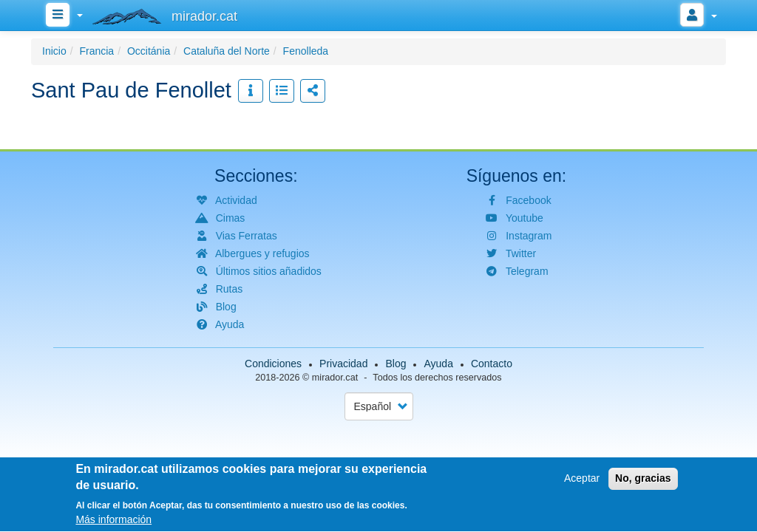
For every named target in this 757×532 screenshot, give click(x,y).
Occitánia (149, 51)
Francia (96, 51)
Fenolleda (306, 51)
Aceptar (582, 483)
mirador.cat (335, 378)
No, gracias (643, 483)
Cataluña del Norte (227, 51)
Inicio (54, 51)
